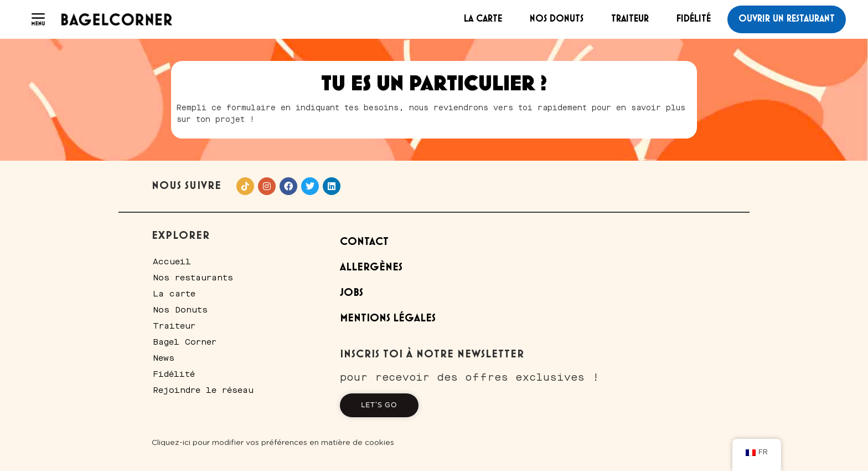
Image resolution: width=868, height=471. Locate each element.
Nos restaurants (193, 278)
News (164, 358)
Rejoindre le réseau (203, 390)
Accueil (172, 262)
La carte (483, 19)
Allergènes (371, 267)
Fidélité (694, 19)
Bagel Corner (185, 342)
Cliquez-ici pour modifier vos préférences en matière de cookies (273, 443)
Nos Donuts (557, 19)
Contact (364, 242)
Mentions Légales (388, 318)
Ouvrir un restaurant (787, 19)
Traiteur (630, 19)
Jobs (352, 293)
